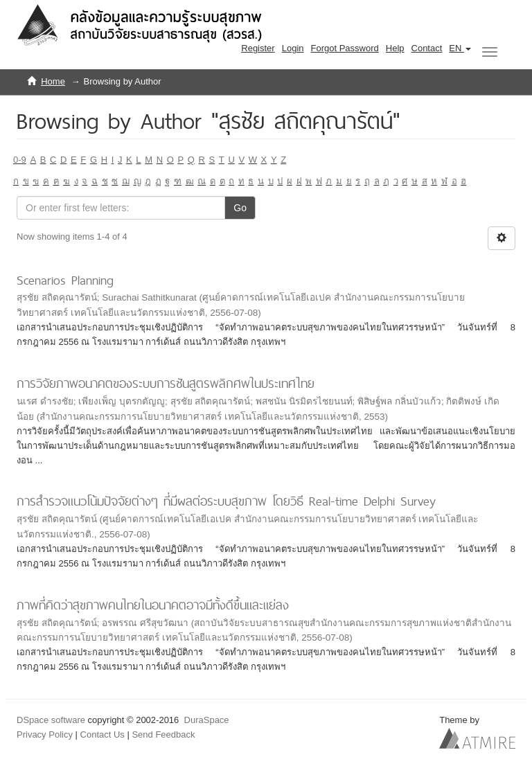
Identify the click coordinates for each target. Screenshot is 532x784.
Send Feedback (163, 734)
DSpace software (51, 720)
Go (240, 208)
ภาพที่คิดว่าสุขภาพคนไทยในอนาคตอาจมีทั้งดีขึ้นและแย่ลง (153, 605)
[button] (460, 48)
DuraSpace (207, 720)
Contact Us (103, 734)
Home (53, 81)
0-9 (20, 160)
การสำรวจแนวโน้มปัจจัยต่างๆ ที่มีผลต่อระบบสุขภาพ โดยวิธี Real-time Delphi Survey (226, 501)
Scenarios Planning (65, 280)
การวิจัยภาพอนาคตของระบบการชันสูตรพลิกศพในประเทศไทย (166, 383)
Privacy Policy (45, 734)
